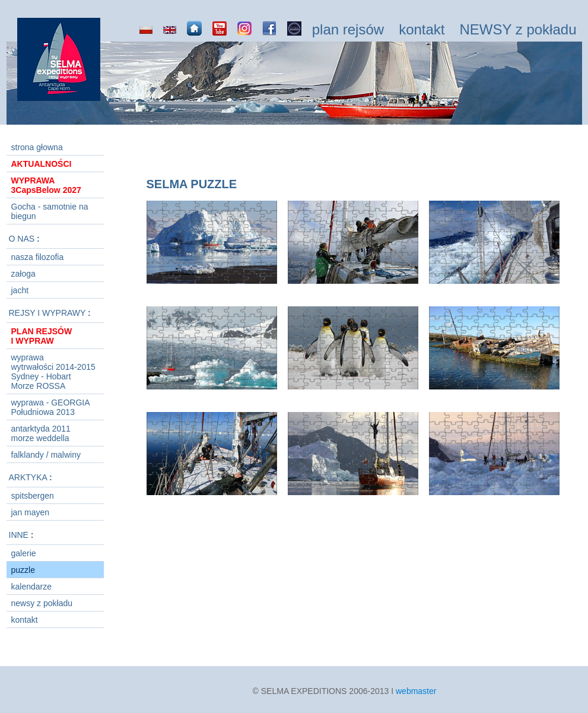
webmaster (416, 691)
